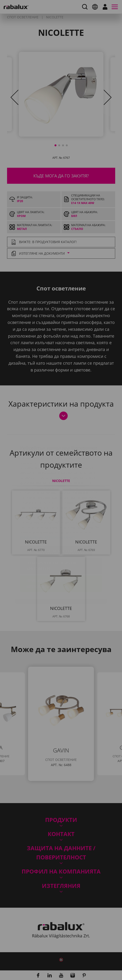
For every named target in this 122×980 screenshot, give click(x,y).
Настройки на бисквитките (56, 523)
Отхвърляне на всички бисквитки (51, 538)
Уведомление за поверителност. (48, 509)
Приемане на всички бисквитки (49, 555)
